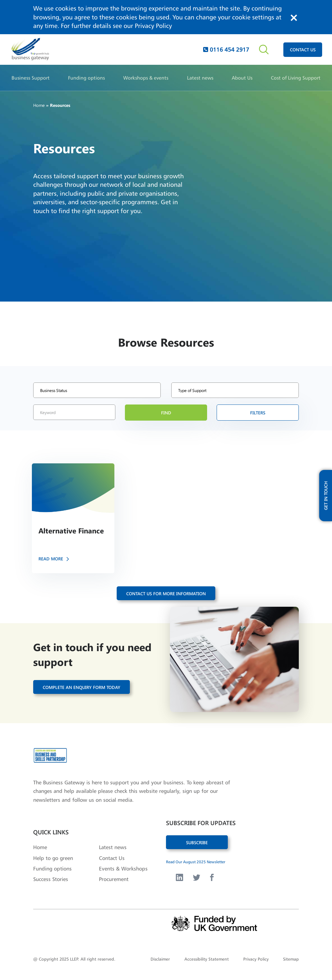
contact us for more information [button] (166, 593)
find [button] (166, 413)
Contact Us (112, 858)
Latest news (200, 78)
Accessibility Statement (207, 959)
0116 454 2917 (226, 49)
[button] (73, 518)
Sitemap (291, 959)
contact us (303, 49)
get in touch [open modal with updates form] (326, 496)
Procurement (114, 879)
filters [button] (258, 413)
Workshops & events (146, 78)
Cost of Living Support (296, 78)
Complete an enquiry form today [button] (82, 687)
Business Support (31, 78)
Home (39, 105)
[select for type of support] (235, 390)
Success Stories (51, 879)
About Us (242, 78)
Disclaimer (160, 959)
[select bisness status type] (97, 390)
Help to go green (53, 858)
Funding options (86, 78)
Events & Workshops (123, 869)
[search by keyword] (74, 412)
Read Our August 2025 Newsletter (196, 862)
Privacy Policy (153, 26)
